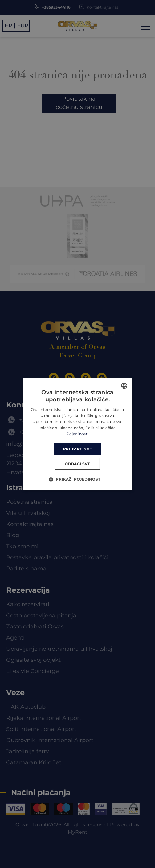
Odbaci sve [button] (77, 464)
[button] (77, 479)
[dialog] (77, 434)
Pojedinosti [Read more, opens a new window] (77, 434)
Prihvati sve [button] (78, 449)
